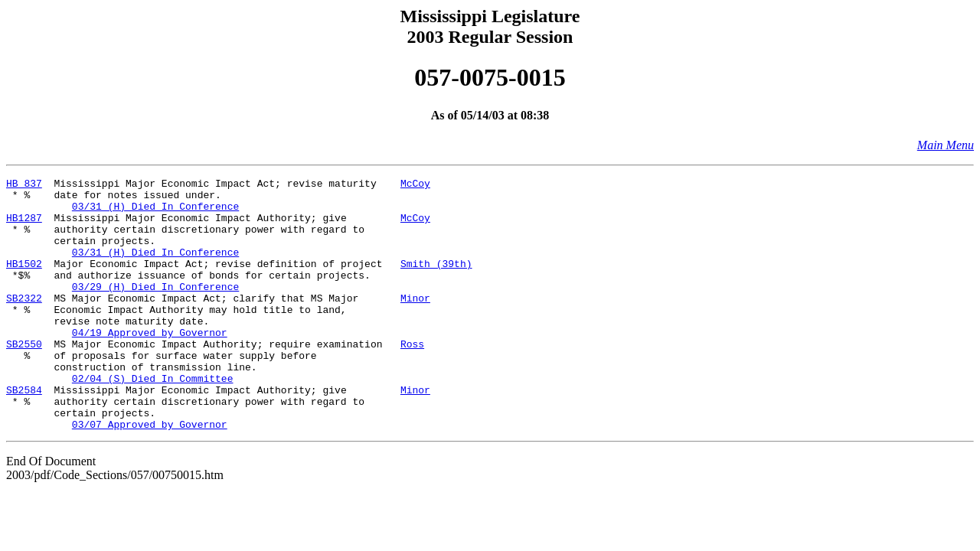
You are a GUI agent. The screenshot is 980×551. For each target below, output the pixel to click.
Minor (415, 323)
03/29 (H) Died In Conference (155, 309)
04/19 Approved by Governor (150, 364)
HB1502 (24, 282)
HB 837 (24, 185)
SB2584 (24, 433)
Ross (412, 378)
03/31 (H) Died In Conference (155, 213)
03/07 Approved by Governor (150, 474)
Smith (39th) (436, 282)
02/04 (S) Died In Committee (153, 419)
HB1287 (24, 227)
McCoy (415, 185)
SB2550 (24, 378)
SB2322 (24, 323)
